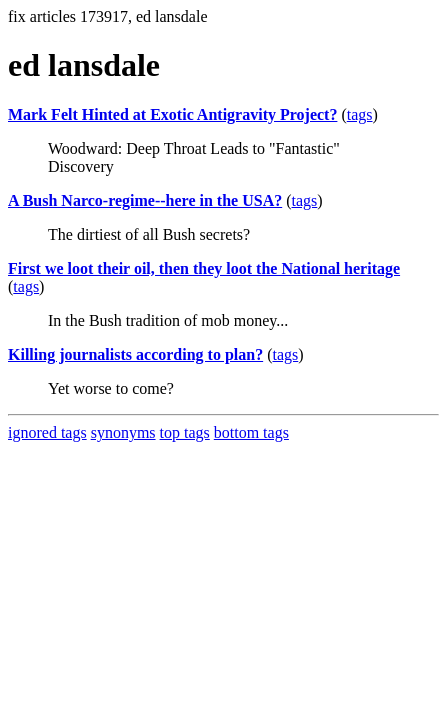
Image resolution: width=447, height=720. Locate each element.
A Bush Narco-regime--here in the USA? (145, 200)
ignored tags (47, 432)
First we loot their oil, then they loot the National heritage (204, 268)
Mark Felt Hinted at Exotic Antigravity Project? (172, 114)
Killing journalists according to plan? (135, 354)
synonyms (123, 432)
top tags (185, 432)
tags (360, 114)
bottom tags (251, 432)
